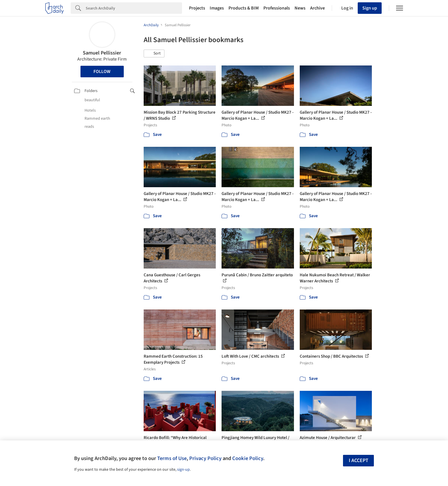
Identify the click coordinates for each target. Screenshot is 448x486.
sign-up (183, 470)
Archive (317, 8)
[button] (154, 54)
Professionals (277, 8)
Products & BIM (244, 8)
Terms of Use (172, 458)
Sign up (370, 8)
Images (217, 8)
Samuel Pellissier (102, 53)
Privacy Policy (205, 458)
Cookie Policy (248, 458)
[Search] (134, 8)
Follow (102, 72)
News (300, 8)
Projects (197, 8)
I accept (359, 460)
